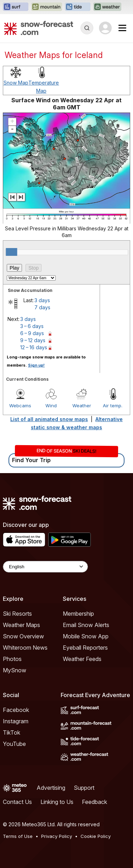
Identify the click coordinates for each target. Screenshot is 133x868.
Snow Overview (23, 636)
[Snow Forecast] (39, 28)
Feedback (95, 802)
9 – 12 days (33, 340)
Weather (82, 406)
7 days (42, 307)
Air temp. (113, 406)
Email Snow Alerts (86, 625)
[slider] (11, 252)
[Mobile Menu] (122, 28)
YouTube (14, 744)
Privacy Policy (57, 836)
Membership (78, 614)
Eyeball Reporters (85, 648)
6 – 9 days (32, 333)
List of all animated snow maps (49, 419)
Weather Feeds (82, 659)
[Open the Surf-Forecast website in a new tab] (16, 7)
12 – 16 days (34, 347)
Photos (12, 659)
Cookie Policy (96, 836)
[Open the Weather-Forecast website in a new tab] (107, 7)
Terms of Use (18, 836)
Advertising (51, 788)
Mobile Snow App (86, 636)
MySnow (15, 670)
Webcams (20, 406)
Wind (51, 406)
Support (84, 788)
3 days (42, 300)
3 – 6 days (32, 326)
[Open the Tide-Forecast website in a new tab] (78, 7)
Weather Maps (21, 625)
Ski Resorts (17, 614)
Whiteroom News (25, 648)
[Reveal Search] (87, 28)
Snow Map (16, 83)
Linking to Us (57, 802)
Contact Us (17, 802)
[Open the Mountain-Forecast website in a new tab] (47, 7)
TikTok (12, 732)
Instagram (16, 721)
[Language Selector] (45, 567)
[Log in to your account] (105, 28)
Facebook (16, 710)
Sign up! (36, 365)
